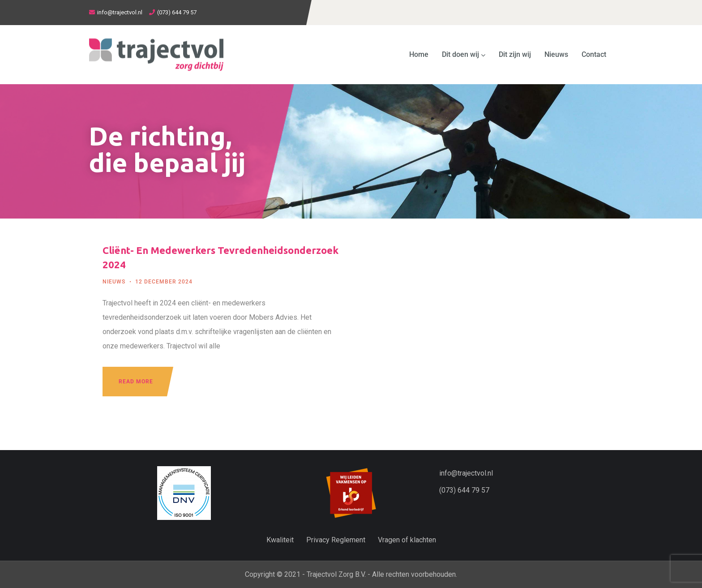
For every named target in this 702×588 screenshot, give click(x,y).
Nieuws (556, 54)
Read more (136, 382)
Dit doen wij (464, 54)
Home (419, 54)
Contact (594, 54)
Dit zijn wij (515, 54)
